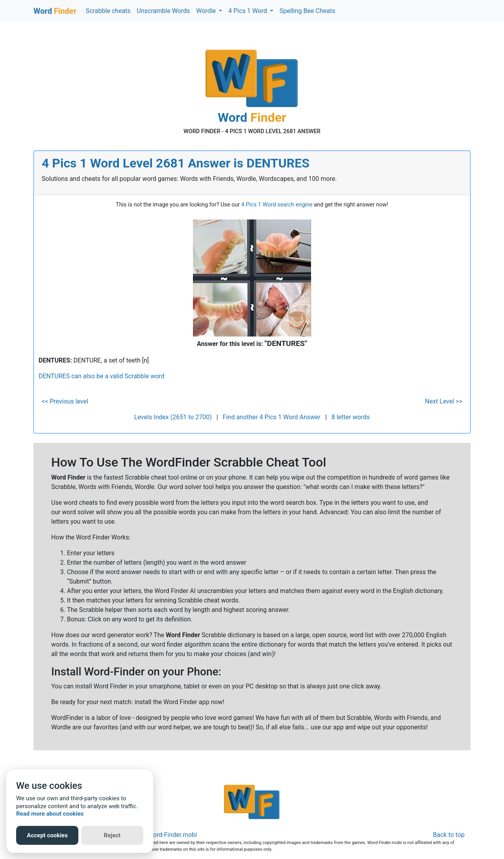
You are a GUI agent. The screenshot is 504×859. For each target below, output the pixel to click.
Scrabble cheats (108, 11)
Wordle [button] (207, 11)
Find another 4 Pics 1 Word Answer (272, 417)
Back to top (449, 835)
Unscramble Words (164, 11)
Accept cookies (47, 835)
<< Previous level (65, 401)
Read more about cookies (50, 814)
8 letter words (351, 417)
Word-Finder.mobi (172, 835)
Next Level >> (444, 401)
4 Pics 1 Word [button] (248, 11)
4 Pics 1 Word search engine (277, 205)
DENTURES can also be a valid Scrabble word (102, 376)
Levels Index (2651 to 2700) (173, 417)
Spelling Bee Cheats (307, 11)
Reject (112, 835)
